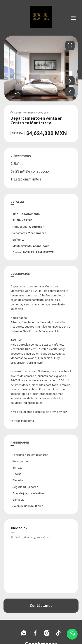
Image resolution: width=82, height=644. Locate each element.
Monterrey (29, 113)
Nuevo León (43, 113)
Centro (18, 113)
